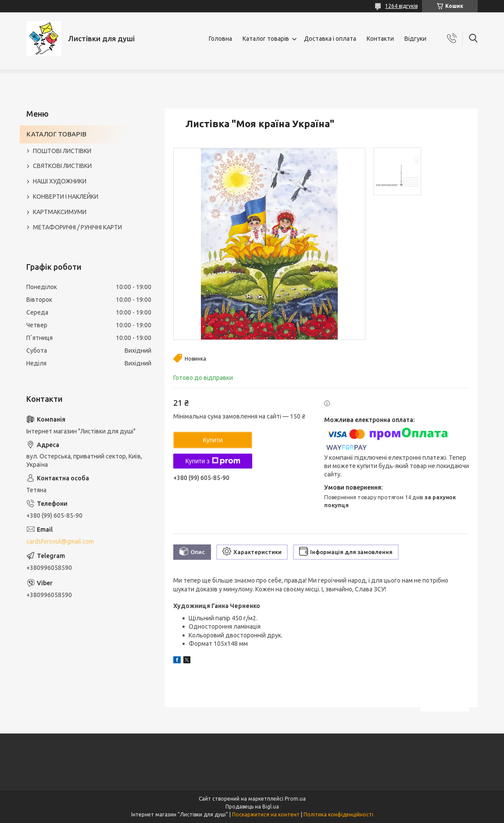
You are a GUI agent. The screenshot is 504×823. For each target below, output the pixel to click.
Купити (213, 440)
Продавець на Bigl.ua (252, 807)
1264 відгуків (401, 6)
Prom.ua (295, 799)
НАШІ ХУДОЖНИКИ (60, 181)
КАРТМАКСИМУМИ (60, 212)
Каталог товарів (266, 39)
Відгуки (415, 39)
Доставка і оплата (330, 39)
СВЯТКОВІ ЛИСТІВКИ (62, 166)
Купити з (213, 461)
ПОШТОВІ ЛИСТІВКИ (62, 151)
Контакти (380, 39)
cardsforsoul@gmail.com (60, 541)
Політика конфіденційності (338, 814)
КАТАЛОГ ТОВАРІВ (56, 134)
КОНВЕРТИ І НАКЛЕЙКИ (66, 197)
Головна (220, 39)
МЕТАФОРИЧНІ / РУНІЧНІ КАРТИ (77, 227)
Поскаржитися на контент (266, 814)
